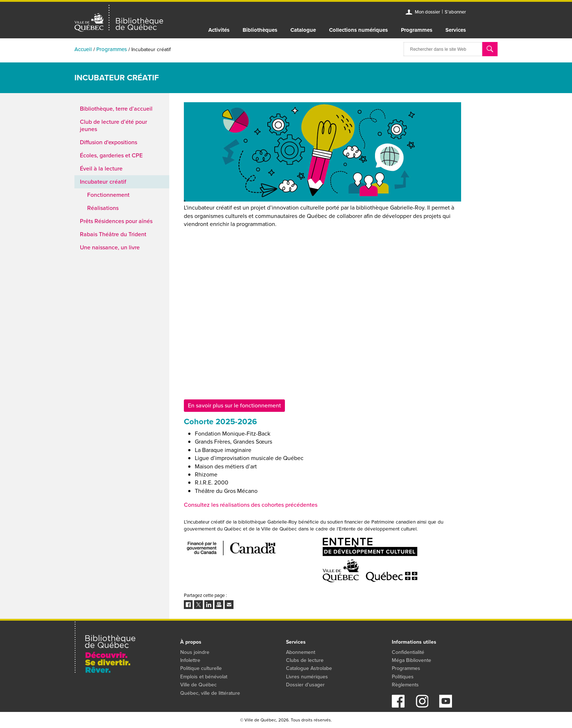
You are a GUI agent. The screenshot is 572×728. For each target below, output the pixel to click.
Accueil (83, 49)
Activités (219, 30)
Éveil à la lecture (101, 168)
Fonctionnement (108, 195)
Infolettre (190, 660)
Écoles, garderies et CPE (111, 155)
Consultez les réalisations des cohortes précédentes (251, 505)
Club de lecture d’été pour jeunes (113, 125)
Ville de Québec (198, 685)
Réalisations (103, 208)
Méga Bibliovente (411, 660)
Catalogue (303, 30)
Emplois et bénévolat (204, 677)
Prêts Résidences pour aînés (116, 221)
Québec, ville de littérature (210, 693)
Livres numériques (307, 677)
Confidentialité (408, 652)
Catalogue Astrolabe (309, 668)
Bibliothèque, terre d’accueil (116, 109)
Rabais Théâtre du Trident (113, 234)
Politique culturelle (201, 668)
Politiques (403, 677)
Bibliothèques (260, 30)
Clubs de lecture (305, 660)
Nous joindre (195, 652)
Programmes (417, 30)
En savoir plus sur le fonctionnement (234, 405)
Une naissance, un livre (110, 247)
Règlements (405, 685)
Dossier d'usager (305, 685)
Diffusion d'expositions (109, 142)
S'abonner (455, 12)
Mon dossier (427, 12)
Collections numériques (358, 30)
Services (456, 30)
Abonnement (301, 652)
